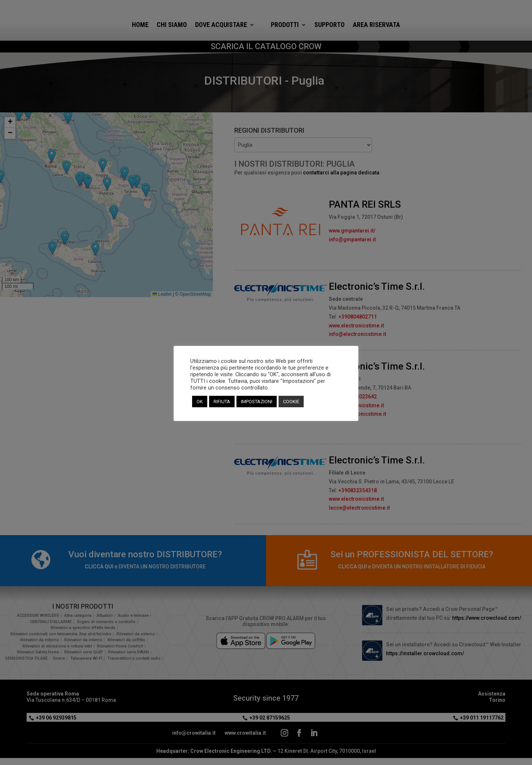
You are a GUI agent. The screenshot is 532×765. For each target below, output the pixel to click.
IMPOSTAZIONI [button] (257, 402)
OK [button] (200, 402)
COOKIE (291, 402)
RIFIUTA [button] (222, 402)
